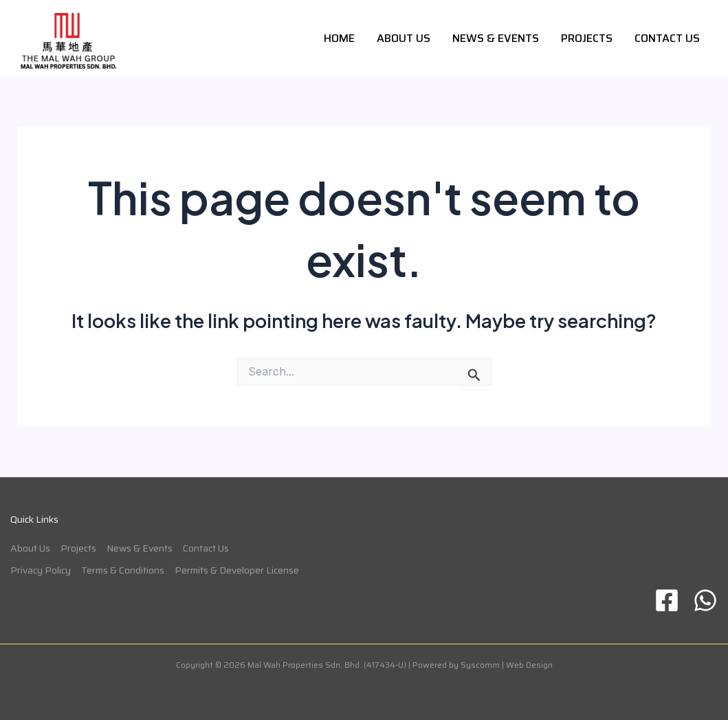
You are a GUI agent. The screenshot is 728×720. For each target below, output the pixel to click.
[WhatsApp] (705, 600)
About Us (404, 38)
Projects (587, 38)
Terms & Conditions (123, 570)
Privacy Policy (41, 570)
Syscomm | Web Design (507, 665)
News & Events (496, 38)
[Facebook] (667, 600)
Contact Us (667, 38)
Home (339, 38)
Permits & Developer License (237, 570)
